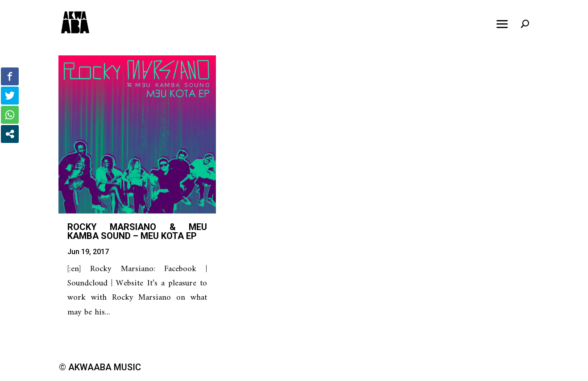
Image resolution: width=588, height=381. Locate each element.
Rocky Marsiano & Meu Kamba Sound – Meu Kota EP (137, 231)
